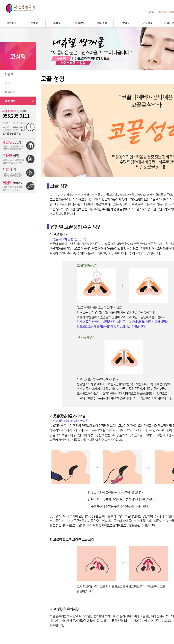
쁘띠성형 (102, 23)
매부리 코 (10, 92)
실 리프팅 (80, 23)
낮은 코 (9, 74)
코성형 (57, 23)
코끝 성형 (10, 101)
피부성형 (147, 23)
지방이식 (125, 23)
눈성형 (34, 23)
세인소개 (11, 23)
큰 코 (8, 83)
